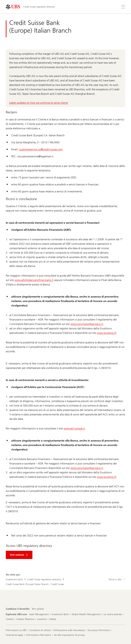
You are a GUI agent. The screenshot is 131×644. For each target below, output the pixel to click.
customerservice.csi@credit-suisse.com (41, 149)
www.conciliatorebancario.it (87, 324)
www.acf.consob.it (74, 428)
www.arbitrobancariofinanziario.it (34, 280)
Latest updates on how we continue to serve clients (39, 103)
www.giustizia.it (106, 333)
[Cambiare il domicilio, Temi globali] (38, 609)
